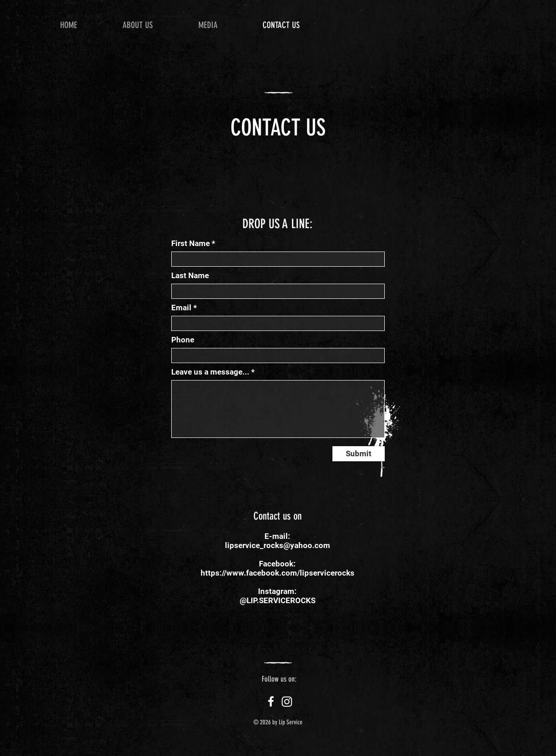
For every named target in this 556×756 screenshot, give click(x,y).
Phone (183, 340)
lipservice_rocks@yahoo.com (278, 545)
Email (181, 308)
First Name (191, 244)
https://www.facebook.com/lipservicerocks (278, 573)
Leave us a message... (210, 372)
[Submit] (359, 454)
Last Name (190, 276)
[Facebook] (271, 701)
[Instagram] (287, 701)
